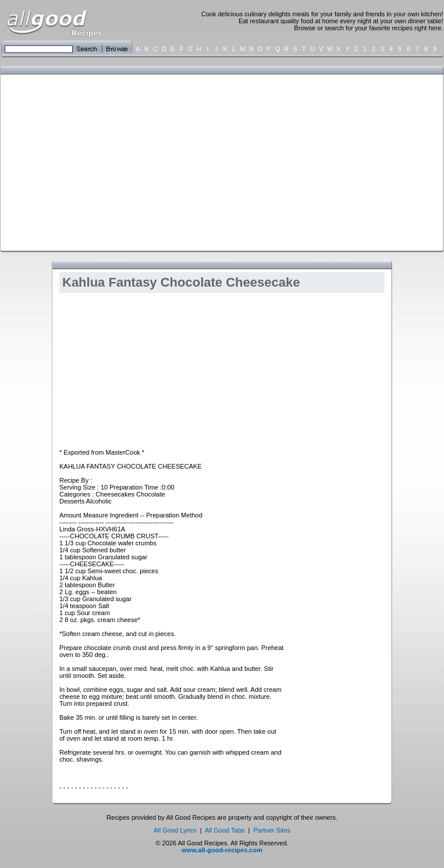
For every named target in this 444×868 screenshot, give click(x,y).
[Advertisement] (199, 162)
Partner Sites (272, 830)
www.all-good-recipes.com (222, 850)
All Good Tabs (225, 830)
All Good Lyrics (175, 830)
